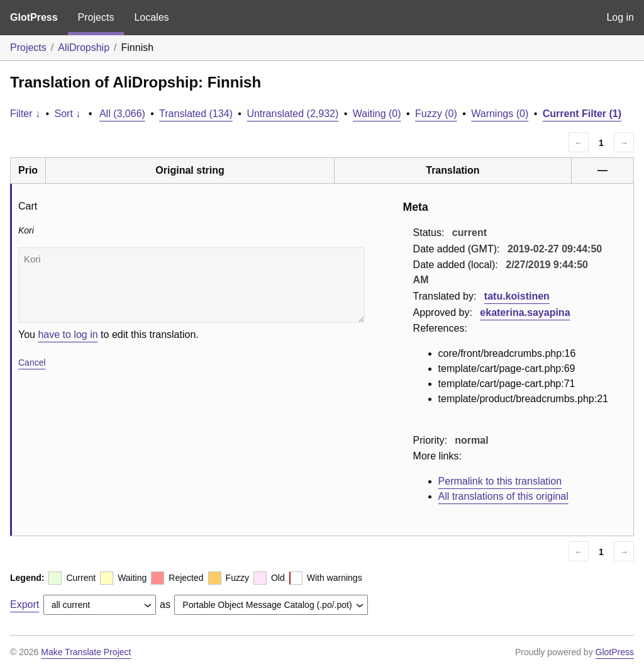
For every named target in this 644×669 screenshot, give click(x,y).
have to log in (68, 334)
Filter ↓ (25, 114)
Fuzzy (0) (436, 114)
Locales (151, 17)
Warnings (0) (500, 114)
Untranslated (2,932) (292, 114)
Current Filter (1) (582, 114)
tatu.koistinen (517, 296)
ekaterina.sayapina (525, 312)
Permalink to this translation (500, 481)
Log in (620, 17)
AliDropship (84, 48)
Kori (192, 285)
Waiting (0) (377, 114)
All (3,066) (122, 114)
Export (25, 604)
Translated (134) (196, 114)
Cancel (32, 363)
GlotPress (34, 17)
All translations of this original (503, 496)
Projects (96, 17)
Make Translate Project (86, 652)
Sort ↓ (68, 114)
